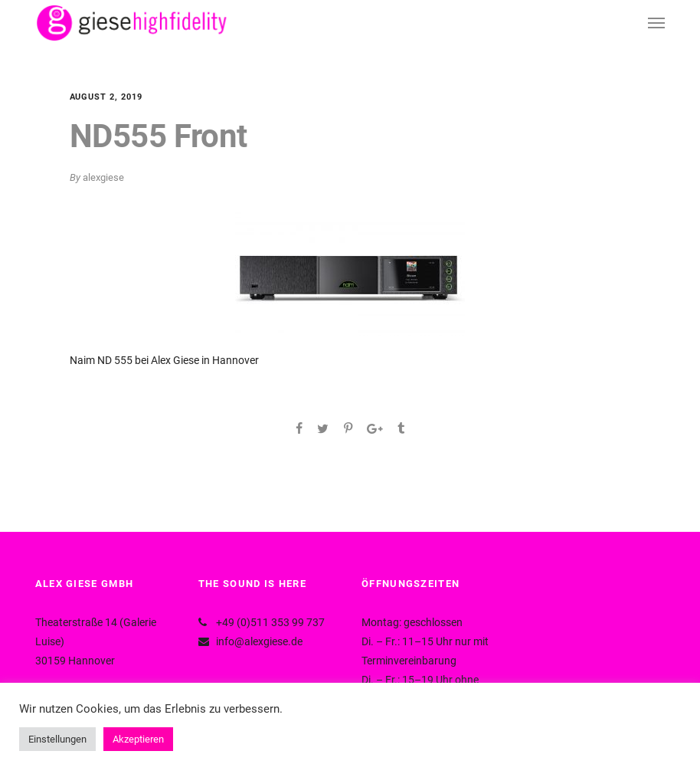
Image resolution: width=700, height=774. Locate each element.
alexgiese (103, 177)
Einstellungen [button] (57, 739)
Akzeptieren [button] (138, 739)
